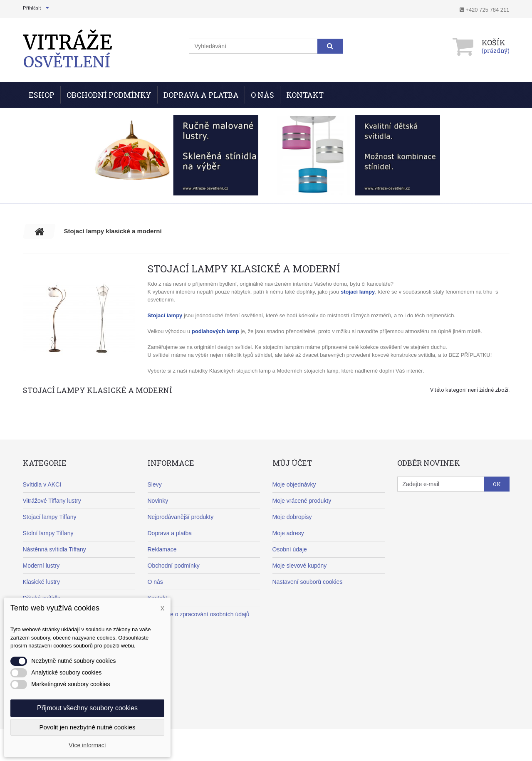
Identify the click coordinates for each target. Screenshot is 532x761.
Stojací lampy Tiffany (50, 517)
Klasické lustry (41, 582)
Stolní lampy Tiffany (48, 533)
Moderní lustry (41, 566)
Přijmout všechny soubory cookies (87, 708)
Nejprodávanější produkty (181, 517)
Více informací (87, 745)
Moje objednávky (294, 484)
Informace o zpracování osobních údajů (199, 614)
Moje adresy (288, 533)
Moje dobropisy (292, 517)
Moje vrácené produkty (302, 501)
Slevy (155, 484)
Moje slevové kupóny (300, 566)
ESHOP (42, 95)
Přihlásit (32, 8)
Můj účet (292, 463)
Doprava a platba (170, 533)
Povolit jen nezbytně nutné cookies (88, 727)
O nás (262, 95)
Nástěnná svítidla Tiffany (54, 549)
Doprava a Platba (201, 95)
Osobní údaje (290, 549)
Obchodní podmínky (109, 95)
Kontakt (305, 95)
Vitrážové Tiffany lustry (52, 501)
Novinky (158, 501)
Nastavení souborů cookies (308, 582)
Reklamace (162, 549)
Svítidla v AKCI (42, 484)
